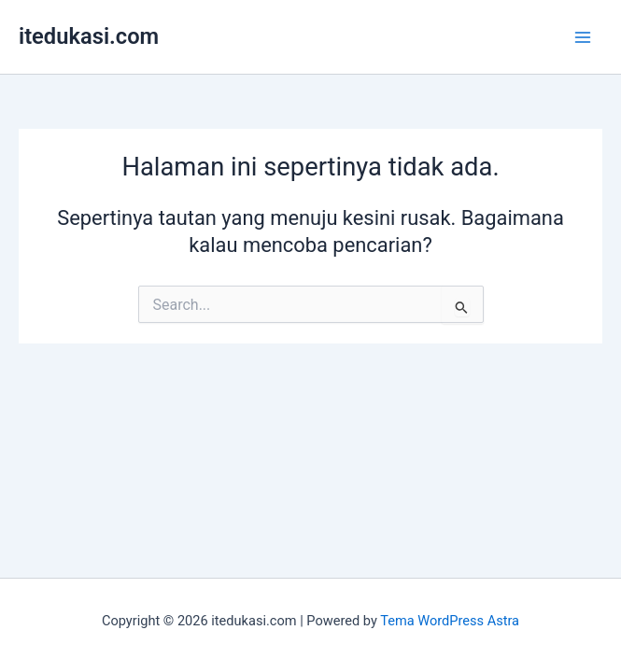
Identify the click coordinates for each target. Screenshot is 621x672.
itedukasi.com (89, 36)
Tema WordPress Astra (450, 621)
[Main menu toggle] (583, 37)
